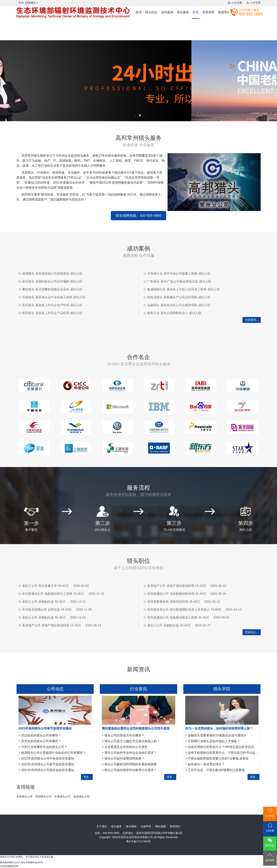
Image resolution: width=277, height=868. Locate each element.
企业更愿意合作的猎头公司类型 (126, 747)
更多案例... (252, 320)
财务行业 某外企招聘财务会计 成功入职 (174, 313)
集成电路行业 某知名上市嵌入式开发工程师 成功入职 (183, 289)
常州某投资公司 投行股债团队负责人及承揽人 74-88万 (184, 610)
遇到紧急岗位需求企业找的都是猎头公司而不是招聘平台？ (142, 728)
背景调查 (208, 12)
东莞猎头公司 (24, 797)
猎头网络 (131, 826)
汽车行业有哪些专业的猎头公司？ (44, 747)
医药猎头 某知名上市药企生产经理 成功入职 (52, 305)
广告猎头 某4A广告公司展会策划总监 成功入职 (179, 281)
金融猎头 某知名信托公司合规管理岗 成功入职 (179, 305)
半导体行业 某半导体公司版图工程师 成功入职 (179, 274)
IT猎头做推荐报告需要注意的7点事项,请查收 (218, 758)
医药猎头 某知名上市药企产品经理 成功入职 (52, 313)
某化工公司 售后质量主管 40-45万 (45, 586)
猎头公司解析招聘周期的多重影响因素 (131, 764)
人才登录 (255, 3)
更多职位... (252, 632)
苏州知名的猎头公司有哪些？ (41, 741)
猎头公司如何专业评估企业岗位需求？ (131, 753)
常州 (196, 12)
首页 (139, 12)
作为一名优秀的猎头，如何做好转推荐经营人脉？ (219, 728)
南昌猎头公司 (82, 797)
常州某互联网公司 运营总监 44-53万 (47, 610)
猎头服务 (183, 12)
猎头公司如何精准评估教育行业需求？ (131, 770)
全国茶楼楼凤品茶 (9, 866)
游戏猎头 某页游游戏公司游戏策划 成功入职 (52, 274)
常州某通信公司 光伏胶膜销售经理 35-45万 (177, 594)
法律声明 (146, 826)
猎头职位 (151, 12)
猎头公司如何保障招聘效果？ (124, 758)
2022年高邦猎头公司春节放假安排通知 (48, 764)
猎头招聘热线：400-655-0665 (138, 216)
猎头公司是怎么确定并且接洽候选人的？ (132, 741)
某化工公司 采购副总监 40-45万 (44, 602)
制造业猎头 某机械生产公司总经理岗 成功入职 (179, 297)
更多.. (87, 777)
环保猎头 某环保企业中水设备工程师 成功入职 (54, 297)
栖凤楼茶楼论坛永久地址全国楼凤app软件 (22, 862)
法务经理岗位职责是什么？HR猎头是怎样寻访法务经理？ (227, 747)
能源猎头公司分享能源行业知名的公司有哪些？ (53, 753)
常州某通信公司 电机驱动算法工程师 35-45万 (53, 594)
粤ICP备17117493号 (138, 841)
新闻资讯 (224, 12)
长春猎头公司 (63, 797)
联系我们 (175, 826)
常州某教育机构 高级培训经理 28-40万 (174, 602)
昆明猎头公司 (43, 797)
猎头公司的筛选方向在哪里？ (124, 735)
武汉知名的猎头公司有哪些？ (41, 735)
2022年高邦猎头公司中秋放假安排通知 (48, 758)
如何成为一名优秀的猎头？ (206, 764)
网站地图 (161, 826)
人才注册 (237, 3)
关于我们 (102, 826)
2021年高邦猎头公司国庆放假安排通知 (48, 770)
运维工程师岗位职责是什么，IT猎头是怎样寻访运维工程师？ (229, 753)
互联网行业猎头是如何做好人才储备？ (214, 741)
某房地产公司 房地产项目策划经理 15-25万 (52, 625)
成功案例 (167, 12)
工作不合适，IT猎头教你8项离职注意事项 (216, 770)
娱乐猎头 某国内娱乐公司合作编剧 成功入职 (52, 281)
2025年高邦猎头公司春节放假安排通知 (45, 728)
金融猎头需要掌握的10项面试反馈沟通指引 (217, 735)
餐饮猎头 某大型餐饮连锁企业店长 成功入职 (52, 289)
